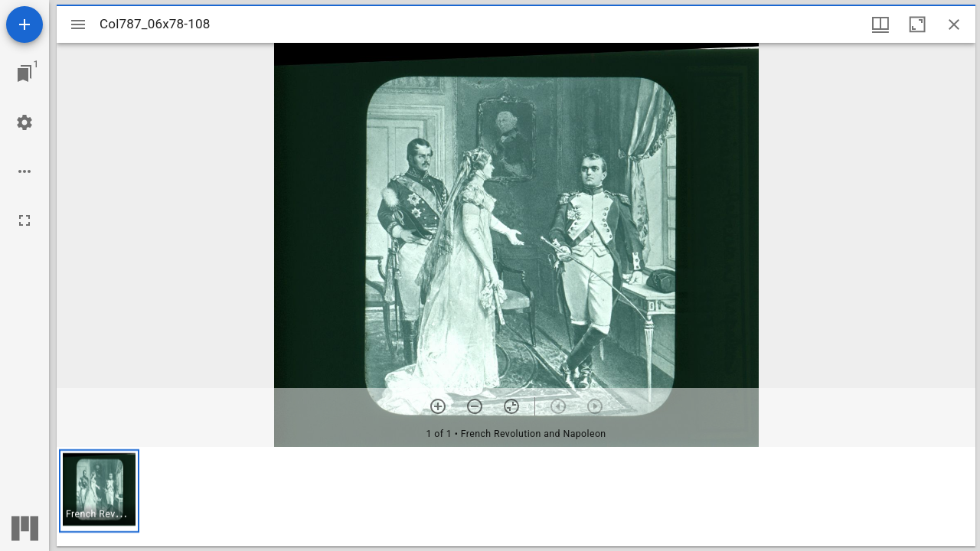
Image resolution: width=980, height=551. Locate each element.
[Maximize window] (917, 24)
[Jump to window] (24, 73)
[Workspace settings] (24, 122)
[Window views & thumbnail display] (880, 24)
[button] (99, 491)
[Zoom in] (438, 406)
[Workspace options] (24, 171)
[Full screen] (24, 220)
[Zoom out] (475, 406)
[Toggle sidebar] (78, 24)
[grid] (516, 497)
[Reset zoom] (511, 406)
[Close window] (954, 24)
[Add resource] (24, 24)
